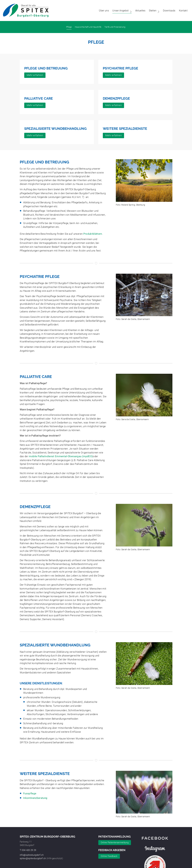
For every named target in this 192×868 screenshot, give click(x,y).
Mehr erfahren (35, 75)
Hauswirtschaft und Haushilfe (88, 27)
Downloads (168, 11)
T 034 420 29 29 (28, 850)
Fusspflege (30, 793)
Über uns (102, 11)
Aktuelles (139, 11)
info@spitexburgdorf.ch (32, 855)
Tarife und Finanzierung (115, 27)
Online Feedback (109, 856)
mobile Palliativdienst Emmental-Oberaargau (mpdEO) (61, 456)
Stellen (153, 11)
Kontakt (182, 11)
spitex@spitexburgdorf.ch (33, 858)
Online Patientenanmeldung (115, 842)
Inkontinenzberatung (35, 798)
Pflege (69, 27)
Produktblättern (93, 234)
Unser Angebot (121, 11)
